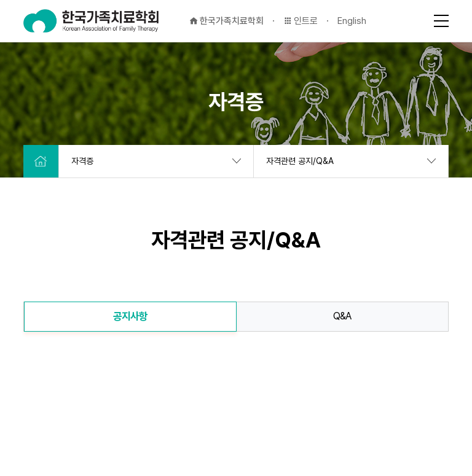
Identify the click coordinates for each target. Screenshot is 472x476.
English (352, 21)
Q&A (342, 316)
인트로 (301, 21)
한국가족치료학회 (226, 21)
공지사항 (131, 316)
